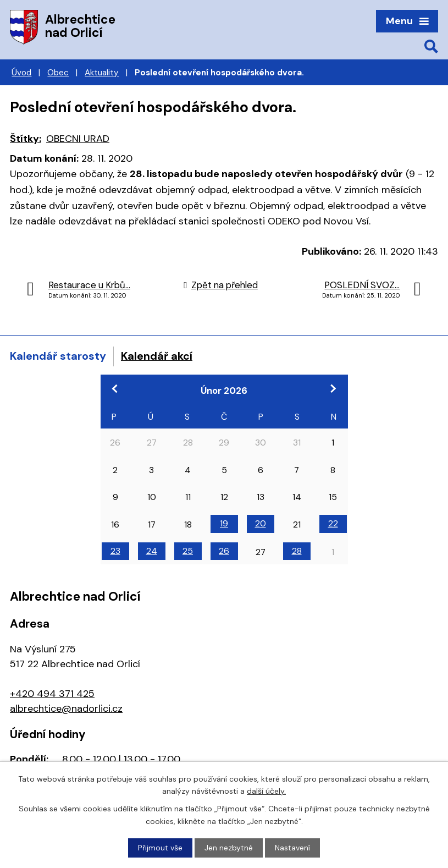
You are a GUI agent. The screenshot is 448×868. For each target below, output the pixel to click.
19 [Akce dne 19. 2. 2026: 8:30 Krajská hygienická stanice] (224, 523)
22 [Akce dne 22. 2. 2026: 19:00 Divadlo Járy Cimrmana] (333, 523)
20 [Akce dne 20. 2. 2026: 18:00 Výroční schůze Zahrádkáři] (261, 523)
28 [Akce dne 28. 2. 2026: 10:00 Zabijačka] (297, 551)
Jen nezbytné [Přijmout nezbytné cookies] (229, 848)
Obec (58, 73)
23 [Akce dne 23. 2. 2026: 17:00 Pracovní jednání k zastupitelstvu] (115, 551)
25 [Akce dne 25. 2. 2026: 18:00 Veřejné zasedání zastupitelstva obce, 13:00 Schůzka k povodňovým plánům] (188, 551)
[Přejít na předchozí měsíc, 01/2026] (115, 388)
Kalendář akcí (157, 356)
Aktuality (102, 73)
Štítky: (26, 139)
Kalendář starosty (58, 356)
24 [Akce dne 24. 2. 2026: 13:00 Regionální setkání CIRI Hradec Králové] (152, 551)
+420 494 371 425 (52, 694)
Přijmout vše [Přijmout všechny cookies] (160, 848)
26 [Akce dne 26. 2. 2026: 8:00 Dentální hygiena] (224, 551)
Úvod (21, 73)
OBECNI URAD (78, 139)
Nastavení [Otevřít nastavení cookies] (292, 848)
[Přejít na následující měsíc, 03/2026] (333, 388)
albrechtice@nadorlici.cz (66, 708)
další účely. (266, 791)
